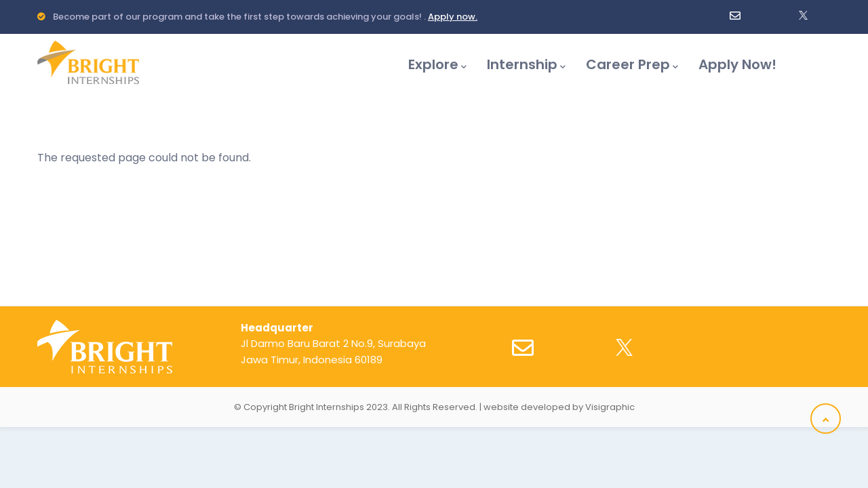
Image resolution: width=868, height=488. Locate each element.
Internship (526, 64)
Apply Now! (737, 64)
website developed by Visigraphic (559, 407)
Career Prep (632, 64)
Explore (437, 64)
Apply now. (453, 17)
